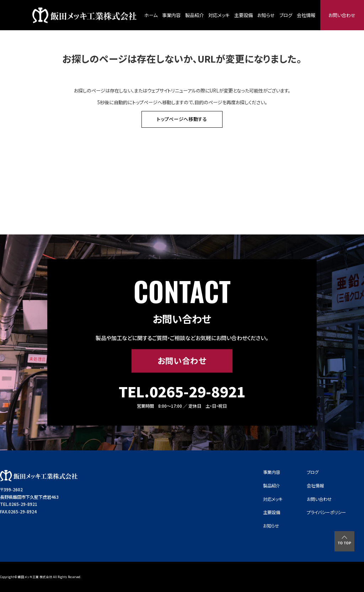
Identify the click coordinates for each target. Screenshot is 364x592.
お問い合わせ (342, 15)
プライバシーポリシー (326, 512)
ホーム (151, 15)
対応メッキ (219, 15)
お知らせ (266, 15)
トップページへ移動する (182, 119)
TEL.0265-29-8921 (182, 392)
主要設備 (243, 15)
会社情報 (306, 15)
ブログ (286, 15)
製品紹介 (194, 15)
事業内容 (171, 15)
